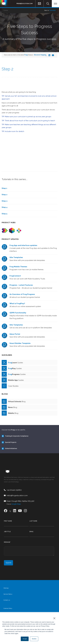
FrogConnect (15, 276)
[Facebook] (6, 511)
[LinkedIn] (49, 55)
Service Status (8, 594)
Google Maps (16, 504)
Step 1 (4, 188)
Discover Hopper (40, 55)
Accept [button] (25, 639)
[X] (46, 55)
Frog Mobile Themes (18, 267)
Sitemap (6, 588)
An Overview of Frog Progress (22, 294)
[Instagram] (25, 511)
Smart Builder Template (20, 343)
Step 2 (4, 195)
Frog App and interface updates (23, 245)
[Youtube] (20, 511)
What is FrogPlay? (17, 304)
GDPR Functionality (18, 313)
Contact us (7, 600)
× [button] (54, 618)
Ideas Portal (15, 334)
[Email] (53, 55)
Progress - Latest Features (21, 285)
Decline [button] (34, 639)
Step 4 (5, 207)
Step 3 (4, 201)
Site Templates (16, 257)
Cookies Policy (8, 608)
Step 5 (4, 214)
